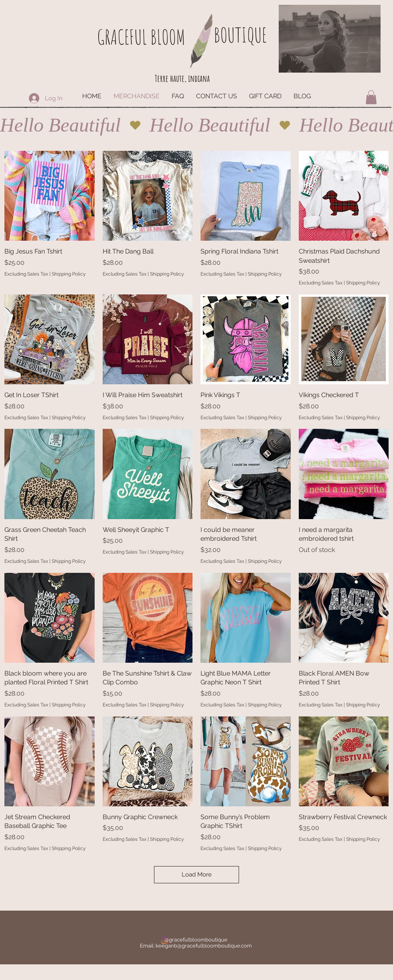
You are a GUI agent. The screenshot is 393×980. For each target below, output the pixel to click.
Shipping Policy (69, 274)
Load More (197, 874)
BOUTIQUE (240, 35)
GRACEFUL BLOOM (141, 37)
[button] (371, 97)
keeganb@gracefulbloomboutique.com (204, 946)
